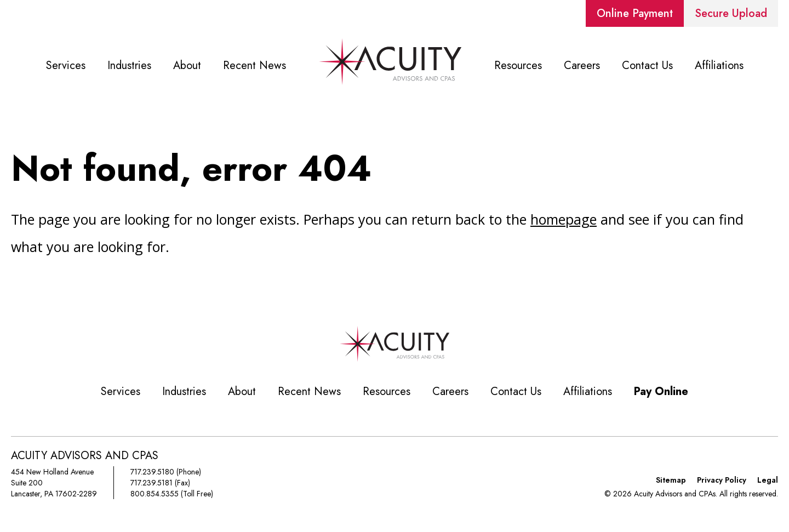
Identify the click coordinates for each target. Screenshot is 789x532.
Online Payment (635, 13)
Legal (768, 480)
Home (390, 66)
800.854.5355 (155, 494)
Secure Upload (731, 13)
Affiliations (719, 65)
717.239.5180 (152, 472)
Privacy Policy (722, 480)
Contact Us (647, 65)
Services (66, 65)
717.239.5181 (151, 483)
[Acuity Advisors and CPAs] (395, 359)
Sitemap (671, 480)
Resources (518, 65)
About (187, 65)
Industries (129, 65)
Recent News (255, 65)
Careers (582, 65)
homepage (564, 219)
